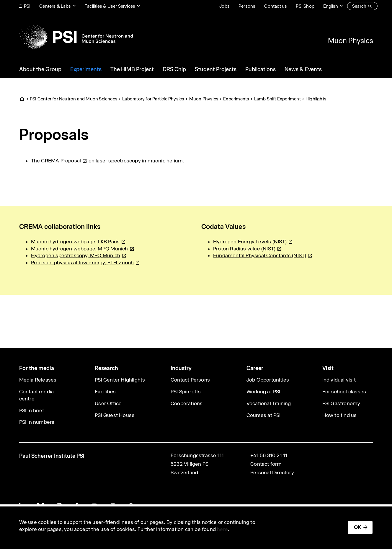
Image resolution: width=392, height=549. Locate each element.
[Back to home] (76, 37)
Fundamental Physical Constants (263, 255)
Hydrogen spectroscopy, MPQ (79, 255)
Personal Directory (272, 473)
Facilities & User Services (110, 6)
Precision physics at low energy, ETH (86, 263)
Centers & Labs (55, 6)
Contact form (266, 464)
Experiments (236, 99)
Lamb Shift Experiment (277, 99)
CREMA (64, 161)
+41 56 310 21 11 (269, 455)
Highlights (316, 99)
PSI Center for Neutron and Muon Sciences (74, 99)
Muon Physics (351, 40)
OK (357, 527)
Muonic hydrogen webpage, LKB (79, 242)
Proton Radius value (247, 249)
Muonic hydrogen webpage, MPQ (83, 249)
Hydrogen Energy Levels (253, 242)
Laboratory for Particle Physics (153, 99)
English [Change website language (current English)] (331, 6)
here (222, 529)
